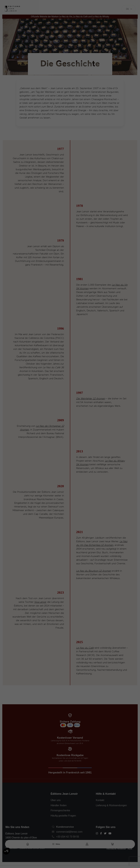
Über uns (56, 800)
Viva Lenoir (40, 602)
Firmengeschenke (60, 810)
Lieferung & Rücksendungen (111, 805)
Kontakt (100, 800)
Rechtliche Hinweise (116, 849)
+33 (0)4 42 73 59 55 (68, 837)
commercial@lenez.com (69, 832)
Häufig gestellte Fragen (63, 816)
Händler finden (59, 805)
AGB (130, 849)
